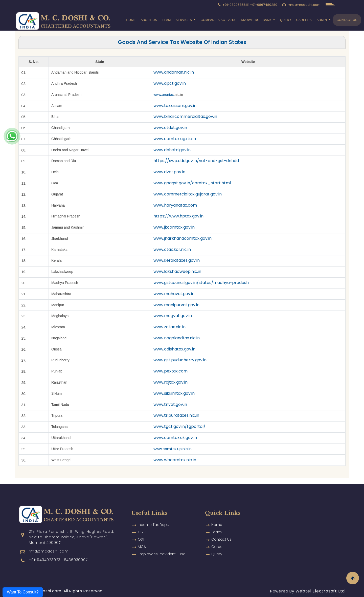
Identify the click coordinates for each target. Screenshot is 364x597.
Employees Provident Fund (162, 543)
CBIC (142, 521)
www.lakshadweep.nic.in (177, 271)
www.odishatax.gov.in (174, 349)
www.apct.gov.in (170, 83)
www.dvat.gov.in (169, 172)
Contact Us (347, 20)
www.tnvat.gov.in (170, 404)
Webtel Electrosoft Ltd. (321, 591)
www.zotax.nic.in (169, 327)
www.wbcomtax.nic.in (175, 460)
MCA (142, 536)
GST (141, 528)
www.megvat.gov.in (173, 316)
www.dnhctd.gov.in (172, 150)
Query (286, 20)
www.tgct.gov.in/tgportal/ (179, 426)
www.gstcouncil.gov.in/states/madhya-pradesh (201, 283)
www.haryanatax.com (175, 205)
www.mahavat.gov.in (174, 294)
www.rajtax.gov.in (170, 382)
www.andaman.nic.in (174, 72)
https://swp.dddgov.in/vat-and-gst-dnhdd (196, 161)
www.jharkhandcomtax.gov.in (183, 238)
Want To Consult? (23, 592)
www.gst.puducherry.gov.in (180, 360)
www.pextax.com (170, 371)
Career (218, 536)
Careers (304, 20)
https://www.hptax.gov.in (178, 216)
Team (166, 20)
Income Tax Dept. (153, 514)
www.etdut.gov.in (170, 128)
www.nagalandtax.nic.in (177, 338)
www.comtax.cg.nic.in (175, 139)
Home (131, 20)
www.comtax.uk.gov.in (175, 438)
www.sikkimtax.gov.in (174, 393)
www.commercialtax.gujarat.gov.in (188, 194)
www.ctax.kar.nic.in (172, 249)
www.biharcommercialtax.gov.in (185, 116)
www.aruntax (164, 95)
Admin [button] (322, 20)
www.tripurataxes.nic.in (176, 415)
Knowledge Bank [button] (257, 20)
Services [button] (184, 20)
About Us (149, 20)
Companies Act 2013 (218, 20)
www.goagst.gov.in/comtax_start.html (192, 183)
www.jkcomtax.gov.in (174, 227)
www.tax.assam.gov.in (175, 106)
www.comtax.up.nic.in (173, 449)
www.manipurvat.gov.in (176, 305)
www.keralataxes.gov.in (177, 260)
